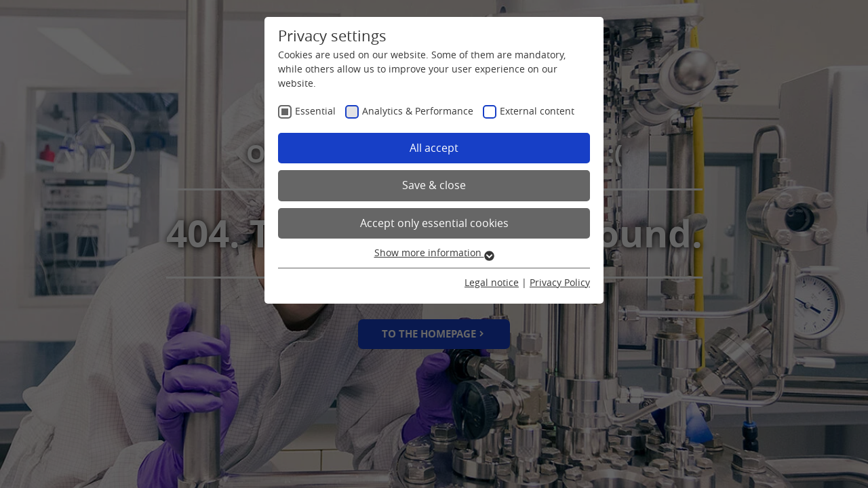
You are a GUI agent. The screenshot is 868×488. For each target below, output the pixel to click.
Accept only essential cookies (434, 223)
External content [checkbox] (537, 111)
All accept (434, 148)
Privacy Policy (560, 282)
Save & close (434, 185)
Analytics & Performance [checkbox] (418, 111)
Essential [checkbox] (315, 111)
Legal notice (492, 282)
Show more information (434, 252)
